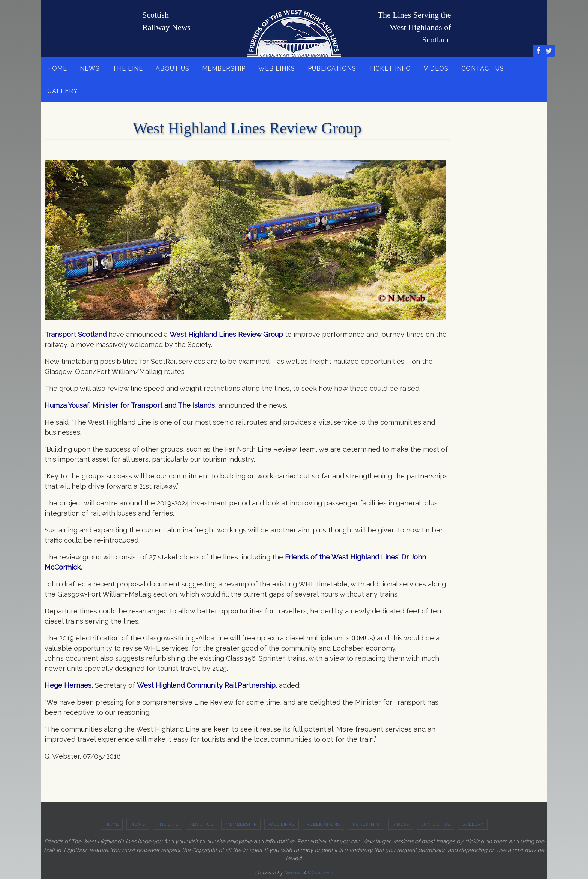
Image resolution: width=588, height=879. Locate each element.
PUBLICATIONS (323, 824)
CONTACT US (435, 824)
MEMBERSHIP (241, 824)
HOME (112, 824)
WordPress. (320, 873)
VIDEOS (400, 824)
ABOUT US (202, 824)
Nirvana (293, 873)
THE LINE (167, 824)
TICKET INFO (366, 824)
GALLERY (473, 824)
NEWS (138, 824)
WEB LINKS (282, 824)
